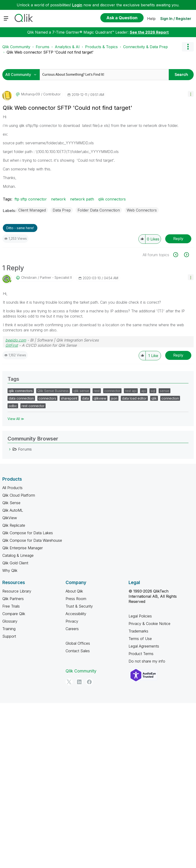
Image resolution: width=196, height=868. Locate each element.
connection (170, 398)
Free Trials (11, 606)
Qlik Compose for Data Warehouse (32, 540)
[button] (191, 94)
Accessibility (76, 614)
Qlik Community (16, 47)
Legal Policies (140, 616)
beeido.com (16, 340)
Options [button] (188, 47)
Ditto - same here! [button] (20, 228)
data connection (21, 398)
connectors (47, 398)
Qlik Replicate (14, 525)
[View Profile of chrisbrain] (29, 278)
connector (112, 391)
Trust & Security (79, 606)
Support (9, 636)
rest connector (33, 406)
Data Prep (62, 210)
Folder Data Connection (99, 210)
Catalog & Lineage (18, 555)
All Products (12, 488)
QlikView (10, 518)
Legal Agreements (144, 646)
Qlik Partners (13, 599)
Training (9, 629)
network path (82, 199)
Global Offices (78, 643)
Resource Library (17, 591)
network (58, 199)
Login (77, 5)
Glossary (10, 621)
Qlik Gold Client (15, 563)
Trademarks (138, 631)
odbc (13, 406)
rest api (131, 391)
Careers (72, 629)
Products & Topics (101, 47)
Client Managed (32, 210)
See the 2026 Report (149, 32)
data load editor (134, 398)
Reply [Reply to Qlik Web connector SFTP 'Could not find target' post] (178, 239)
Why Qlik (10, 570)
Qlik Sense (11, 503)
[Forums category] (10, 449)
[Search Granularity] (22, 75)
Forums (43, 47)
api (144, 391)
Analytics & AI (67, 47)
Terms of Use (140, 639)
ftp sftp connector (31, 199)
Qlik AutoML (13, 510)
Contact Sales (78, 651)
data (85, 398)
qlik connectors (112, 199)
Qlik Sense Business (53, 391)
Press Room (76, 599)
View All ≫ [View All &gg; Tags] (16, 419)
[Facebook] (89, 682)
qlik (154, 398)
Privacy (72, 621)
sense (165, 391)
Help (151, 19)
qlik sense (81, 391)
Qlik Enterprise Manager (23, 548)
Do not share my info (147, 661)
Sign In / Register (176, 19)
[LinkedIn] (79, 682)
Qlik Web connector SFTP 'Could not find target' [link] (50, 52)
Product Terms (141, 654)
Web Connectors (142, 210)
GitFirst (12, 345)
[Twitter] (69, 682)
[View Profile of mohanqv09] (31, 94)
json (114, 398)
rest (97, 391)
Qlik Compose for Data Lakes (28, 533)
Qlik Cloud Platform (19, 495)
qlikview (100, 398)
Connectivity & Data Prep (145, 47)
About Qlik (74, 591)
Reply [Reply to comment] (178, 355)
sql (153, 391)
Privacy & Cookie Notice (149, 624)
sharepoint (69, 398)
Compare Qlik (14, 614)
